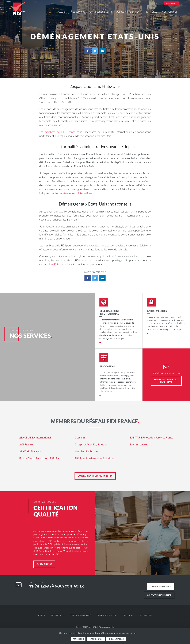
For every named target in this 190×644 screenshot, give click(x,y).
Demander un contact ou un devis (166, 381)
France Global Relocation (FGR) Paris (41, 458)
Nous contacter (172, 3)
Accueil (62, 12)
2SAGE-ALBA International (35, 437)
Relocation (107, 366)
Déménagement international (109, 312)
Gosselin (80, 437)
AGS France (26, 444)
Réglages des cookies (107, 627)
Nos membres (170, 12)
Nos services (78, 12)
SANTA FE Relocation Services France (152, 437)
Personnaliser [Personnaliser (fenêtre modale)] (116, 639)
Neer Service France (86, 451)
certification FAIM (49, 264)
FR (157, 3)
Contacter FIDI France (159, 595)
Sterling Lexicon (139, 444)
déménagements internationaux (77, 193)
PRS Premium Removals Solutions (94, 458)
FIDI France (151, 12)
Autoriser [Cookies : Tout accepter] (78, 639)
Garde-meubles (157, 311)
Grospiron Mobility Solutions (92, 444)
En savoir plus (44, 564)
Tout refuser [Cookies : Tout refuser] (96, 639)
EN (160, 3)
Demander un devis (161, 586)
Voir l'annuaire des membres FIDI (95, 476)
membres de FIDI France (60, 132)
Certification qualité (101, 12)
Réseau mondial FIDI (128, 12)
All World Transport (31, 451)
